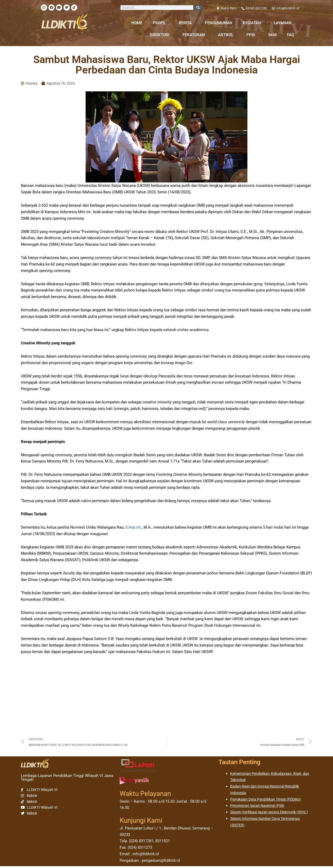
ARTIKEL (227, 35)
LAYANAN (284, 23)
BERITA (187, 23)
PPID (252, 35)
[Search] (198, 8)
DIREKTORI (161, 35)
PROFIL (161, 23)
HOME (137, 23)
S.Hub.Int (133, 528)
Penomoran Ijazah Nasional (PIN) (259, 807)
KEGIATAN (253, 23)
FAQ (290, 35)
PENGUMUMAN (219, 23)
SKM (272, 35)
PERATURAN (195, 35)
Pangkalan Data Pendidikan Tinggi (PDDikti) (268, 801)
